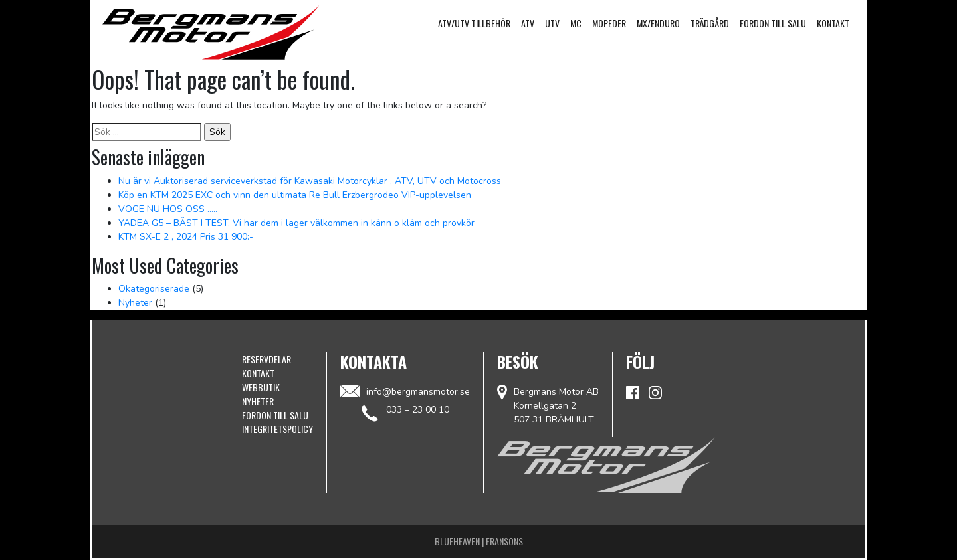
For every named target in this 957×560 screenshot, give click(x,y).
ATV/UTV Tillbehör (474, 23)
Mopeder (609, 23)
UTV (552, 23)
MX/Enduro (658, 23)
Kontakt (833, 23)
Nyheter (135, 303)
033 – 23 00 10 (418, 410)
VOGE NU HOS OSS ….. (168, 209)
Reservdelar (266, 359)
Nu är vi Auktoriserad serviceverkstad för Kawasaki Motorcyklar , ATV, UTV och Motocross (310, 181)
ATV (528, 23)
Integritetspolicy (277, 429)
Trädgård (710, 23)
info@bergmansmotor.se (405, 391)
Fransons (504, 541)
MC (576, 23)
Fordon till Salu (773, 23)
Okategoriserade (154, 289)
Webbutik (261, 387)
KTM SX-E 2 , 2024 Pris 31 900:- (186, 237)
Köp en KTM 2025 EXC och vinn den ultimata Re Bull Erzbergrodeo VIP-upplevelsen (295, 195)
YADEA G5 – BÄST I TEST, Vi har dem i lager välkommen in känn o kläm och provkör (296, 223)
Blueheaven (457, 541)
